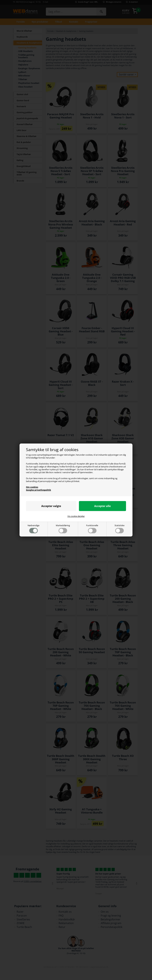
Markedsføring (63, 529)
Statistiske (119, 529)
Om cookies (32, 487)
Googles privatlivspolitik (38, 490)
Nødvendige (33, 529)
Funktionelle (92, 529)
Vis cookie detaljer (76, 516)
